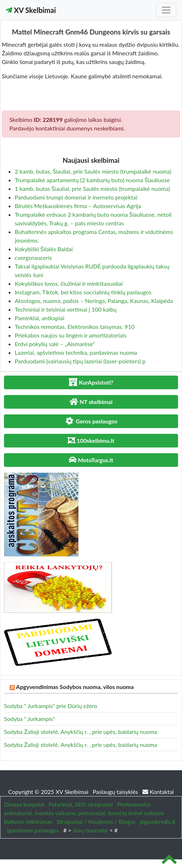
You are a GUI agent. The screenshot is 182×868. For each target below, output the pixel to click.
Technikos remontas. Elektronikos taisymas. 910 (75, 327)
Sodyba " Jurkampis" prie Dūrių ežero (51, 706)
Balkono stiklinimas (28, 821)
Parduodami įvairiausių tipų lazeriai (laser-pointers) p (80, 361)
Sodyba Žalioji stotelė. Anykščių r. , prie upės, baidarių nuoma (81, 732)
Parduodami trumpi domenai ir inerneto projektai (76, 197)
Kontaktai (158, 792)
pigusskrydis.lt (158, 821)
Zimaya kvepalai (24, 804)
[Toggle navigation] (166, 10)
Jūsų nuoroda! (90, 830)
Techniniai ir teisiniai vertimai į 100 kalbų (66, 309)
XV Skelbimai (31, 10)
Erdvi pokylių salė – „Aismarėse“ (55, 344)
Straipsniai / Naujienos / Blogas (96, 821)
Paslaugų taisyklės (116, 792)
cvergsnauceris (33, 258)
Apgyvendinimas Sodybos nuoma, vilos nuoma (75, 687)
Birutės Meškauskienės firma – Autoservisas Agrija (78, 206)
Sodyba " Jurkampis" (29, 719)
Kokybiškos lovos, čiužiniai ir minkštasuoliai (69, 283)
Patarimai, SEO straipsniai (81, 804)
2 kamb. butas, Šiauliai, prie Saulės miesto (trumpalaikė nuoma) (93, 171)
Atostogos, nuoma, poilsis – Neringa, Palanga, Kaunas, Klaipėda (94, 301)
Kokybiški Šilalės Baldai (44, 249)
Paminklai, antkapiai (40, 318)
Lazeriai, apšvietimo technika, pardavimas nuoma (76, 352)
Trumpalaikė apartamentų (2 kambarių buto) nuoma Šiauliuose (92, 180)
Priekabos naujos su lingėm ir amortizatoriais (70, 335)
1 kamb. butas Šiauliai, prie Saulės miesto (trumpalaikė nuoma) (92, 189)
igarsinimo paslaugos (33, 830)
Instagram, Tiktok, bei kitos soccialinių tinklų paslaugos (83, 292)
